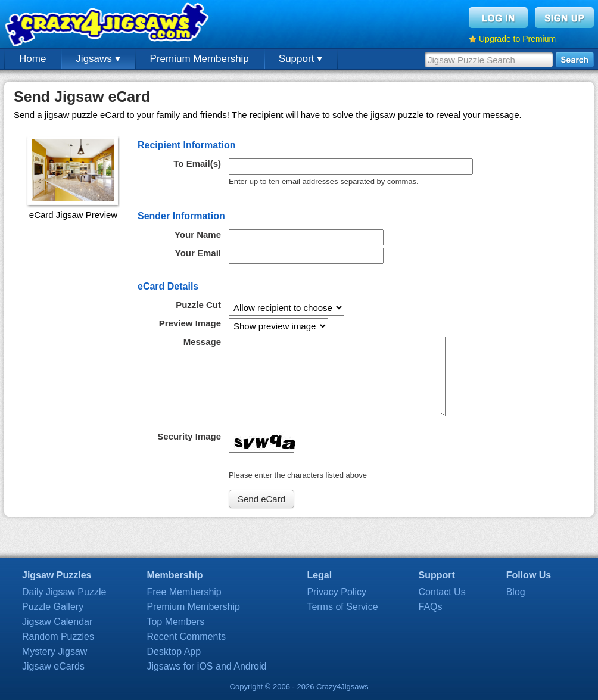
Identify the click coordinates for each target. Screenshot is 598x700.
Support (300, 59)
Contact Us (442, 592)
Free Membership (184, 592)
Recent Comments (186, 637)
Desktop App (174, 651)
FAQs (431, 607)
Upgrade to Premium (517, 39)
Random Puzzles (58, 637)
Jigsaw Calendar (57, 622)
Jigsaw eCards (53, 666)
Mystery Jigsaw (54, 651)
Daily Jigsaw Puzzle (64, 592)
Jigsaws (98, 59)
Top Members (175, 622)
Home (32, 59)
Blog (516, 592)
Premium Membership (200, 59)
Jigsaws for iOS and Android (206, 666)
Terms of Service (342, 607)
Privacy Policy (337, 592)
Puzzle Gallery (53, 607)
